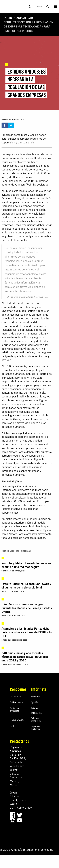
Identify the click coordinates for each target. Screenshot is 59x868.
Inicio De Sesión (17, 720)
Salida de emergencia (36, 719)
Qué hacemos (16, 696)
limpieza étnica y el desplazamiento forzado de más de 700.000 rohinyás (27, 497)
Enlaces (34, 708)
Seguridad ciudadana (36, 728)
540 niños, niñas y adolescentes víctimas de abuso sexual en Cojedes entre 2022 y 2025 (25, 657)
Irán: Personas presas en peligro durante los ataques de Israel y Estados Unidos (27, 608)
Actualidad (25, 18)
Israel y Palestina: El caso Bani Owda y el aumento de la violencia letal (26, 586)
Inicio (8, 18)
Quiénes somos (16, 702)
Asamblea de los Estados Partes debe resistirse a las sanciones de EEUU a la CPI (27, 632)
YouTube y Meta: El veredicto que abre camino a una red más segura (26, 565)
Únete (39, 6)
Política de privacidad (14, 710)
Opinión (34, 702)
